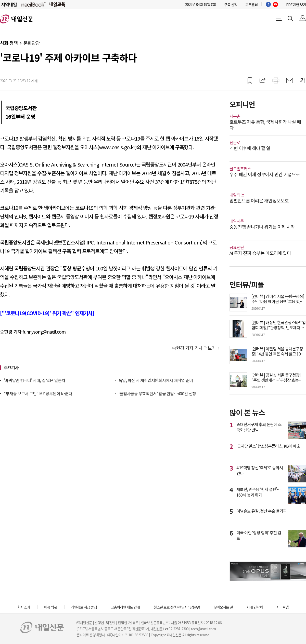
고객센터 (251, 5)
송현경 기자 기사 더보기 (194, 348)
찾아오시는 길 (223, 607)
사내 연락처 (255, 607)
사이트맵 (283, 607)
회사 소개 (24, 607)
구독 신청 (231, 5)
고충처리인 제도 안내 (125, 607)
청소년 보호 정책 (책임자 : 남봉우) (177, 607)
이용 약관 (51, 607)
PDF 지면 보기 (296, 5)
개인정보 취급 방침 (84, 607)
